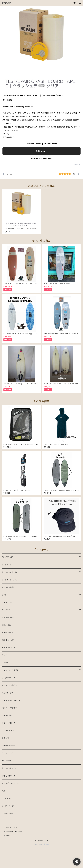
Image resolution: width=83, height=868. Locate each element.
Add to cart (42, 151)
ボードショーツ (8, 617)
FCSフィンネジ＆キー (10, 708)
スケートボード (8, 731)
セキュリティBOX (9, 648)
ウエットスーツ (8, 602)
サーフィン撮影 (8, 587)
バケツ (5, 791)
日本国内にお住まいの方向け (41, 158)
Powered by (41, 844)
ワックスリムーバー (9, 678)
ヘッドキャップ (8, 693)
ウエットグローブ (9, 723)
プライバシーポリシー (11, 827)
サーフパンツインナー (10, 783)
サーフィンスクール (9, 572)
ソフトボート (7, 565)
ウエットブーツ (8, 715)
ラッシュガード (8, 813)
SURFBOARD (8, 557)
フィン (4, 595)
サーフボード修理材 (10, 685)
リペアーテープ (8, 806)
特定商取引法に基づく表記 (13, 831)
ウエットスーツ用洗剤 (10, 670)
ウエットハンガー (9, 746)
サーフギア (6, 610)
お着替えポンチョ (9, 776)
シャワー (5, 655)
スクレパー (6, 738)
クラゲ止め (6, 798)
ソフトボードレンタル (10, 580)
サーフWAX (7, 761)
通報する (78, 165)
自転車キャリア (8, 640)
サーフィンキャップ (9, 768)
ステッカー (6, 663)
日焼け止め (7, 625)
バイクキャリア (8, 633)
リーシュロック (8, 753)
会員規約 (7, 836)
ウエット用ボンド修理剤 (11, 700)
